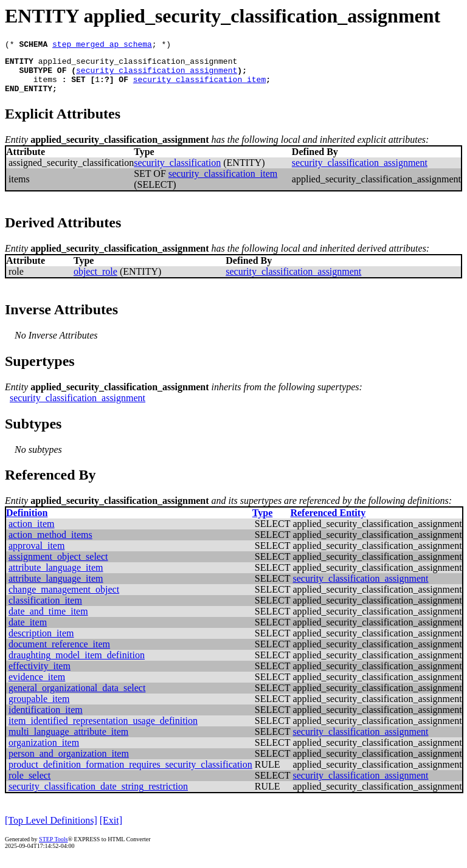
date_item (28, 631)
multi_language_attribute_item (68, 741)
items (45, 86)
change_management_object (64, 598)
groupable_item (39, 708)
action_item (32, 533)
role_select (29, 784)
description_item (41, 642)
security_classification (177, 172)
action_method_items (50, 544)
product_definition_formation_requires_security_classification (130, 773)
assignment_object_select (58, 566)
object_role (95, 281)
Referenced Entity (328, 522)
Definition (27, 522)
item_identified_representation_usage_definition (103, 730)
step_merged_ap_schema (102, 46)
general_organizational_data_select (77, 697)
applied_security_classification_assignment (138, 64)
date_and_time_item (48, 620)
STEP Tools (53, 848)
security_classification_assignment (157, 75)
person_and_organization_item (69, 763)
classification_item (45, 609)
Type (262, 522)
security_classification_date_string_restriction (98, 795)
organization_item (44, 752)
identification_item (46, 719)
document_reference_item (59, 653)
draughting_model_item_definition (77, 664)
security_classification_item (199, 86)
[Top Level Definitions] (51, 829)
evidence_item (37, 686)
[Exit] (111, 829)
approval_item (36, 555)
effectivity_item (40, 675)
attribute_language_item (56, 577)
